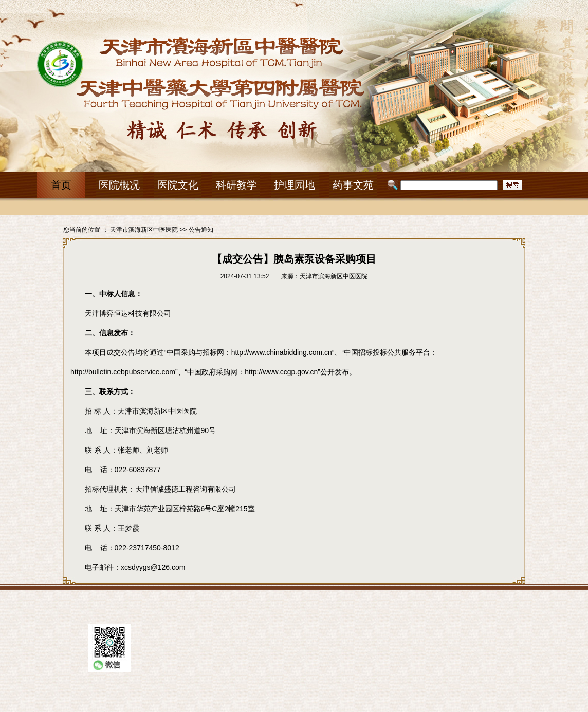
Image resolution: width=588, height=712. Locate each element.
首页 (61, 185)
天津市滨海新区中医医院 (144, 230)
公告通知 (201, 230)
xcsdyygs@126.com (153, 567)
